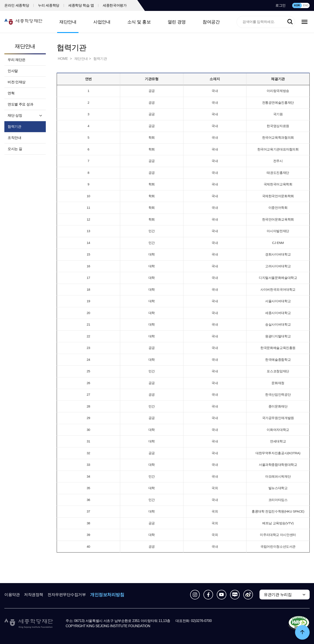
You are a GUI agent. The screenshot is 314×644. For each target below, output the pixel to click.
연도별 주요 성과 (20, 104)
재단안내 (68, 22)
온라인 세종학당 (17, 5)
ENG (306, 5)
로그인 (281, 5)
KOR (297, 5)
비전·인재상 (17, 82)
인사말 (13, 71)
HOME (63, 59)
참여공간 (211, 22)
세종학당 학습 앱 (81, 5)
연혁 (11, 93)
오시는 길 (15, 149)
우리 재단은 (17, 60)
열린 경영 (177, 22)
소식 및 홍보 (139, 22)
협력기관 (14, 127)
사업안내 (102, 22)
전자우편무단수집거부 (67, 595)
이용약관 (12, 595)
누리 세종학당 (49, 5)
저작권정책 (34, 595)
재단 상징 (15, 115)
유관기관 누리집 (278, 595)
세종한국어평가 (115, 5)
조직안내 (14, 138)
